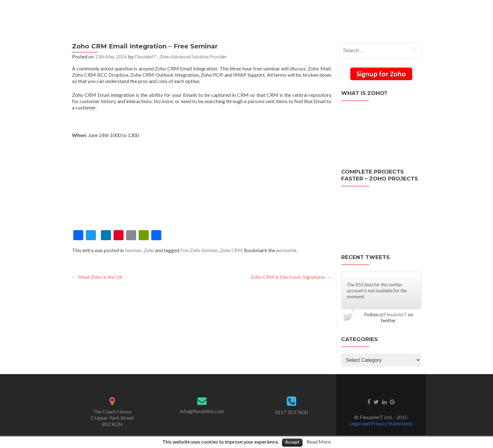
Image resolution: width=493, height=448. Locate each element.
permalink (286, 250)
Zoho (149, 250)
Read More (319, 442)
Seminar (133, 250)
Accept (292, 442)
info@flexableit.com (202, 411)
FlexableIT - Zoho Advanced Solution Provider (181, 56)
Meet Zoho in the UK (97, 277)
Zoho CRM (231, 250)
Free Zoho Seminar (199, 250)
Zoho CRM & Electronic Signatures (291, 277)
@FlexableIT (393, 314)
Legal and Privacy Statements (381, 423)
